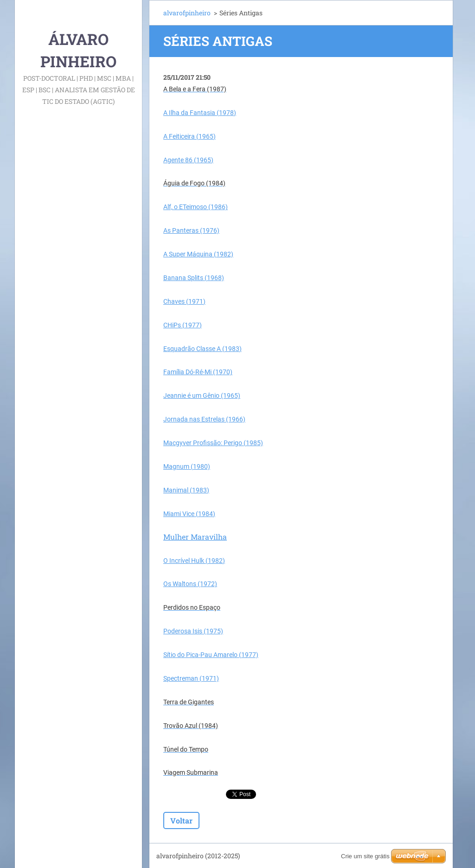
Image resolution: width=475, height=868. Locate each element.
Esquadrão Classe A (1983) (202, 349)
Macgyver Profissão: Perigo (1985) (213, 443)
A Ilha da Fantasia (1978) (200, 113)
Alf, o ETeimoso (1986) (196, 207)
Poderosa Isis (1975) (193, 631)
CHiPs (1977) (183, 325)
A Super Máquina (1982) (198, 254)
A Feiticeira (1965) (189, 136)
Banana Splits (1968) (194, 278)
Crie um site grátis (365, 856)
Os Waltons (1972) (190, 584)
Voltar (181, 820)
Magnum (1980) (187, 466)
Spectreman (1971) (191, 678)
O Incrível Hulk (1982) (194, 561)
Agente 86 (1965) (188, 160)
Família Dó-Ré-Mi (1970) (198, 372)
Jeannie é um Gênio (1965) (202, 396)
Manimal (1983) (186, 490)
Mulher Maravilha (195, 537)
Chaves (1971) (184, 301)
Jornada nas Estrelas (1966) (204, 419)
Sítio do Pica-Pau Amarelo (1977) (211, 655)
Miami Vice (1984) (189, 514)
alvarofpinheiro (187, 13)
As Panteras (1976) (191, 230)
